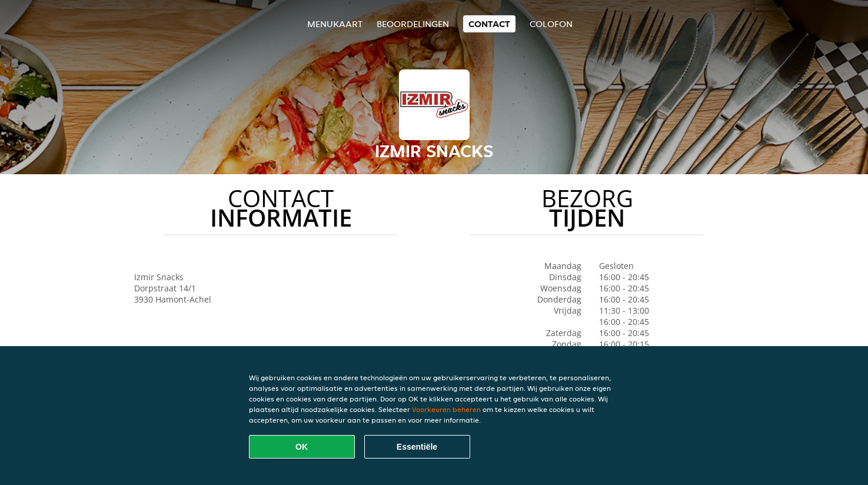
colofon (551, 24)
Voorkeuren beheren (446, 409)
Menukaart (335, 24)
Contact (489, 24)
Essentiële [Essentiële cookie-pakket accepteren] (417, 447)
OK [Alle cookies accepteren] (302, 447)
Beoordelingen (413, 24)
